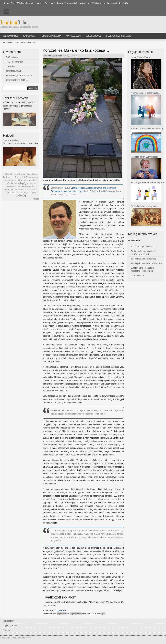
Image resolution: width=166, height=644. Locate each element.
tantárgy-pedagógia (28, 193)
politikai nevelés (24, 190)
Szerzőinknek (11, 36)
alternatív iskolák (13, 174)
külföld (20, 180)
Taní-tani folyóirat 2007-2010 (19, 75)
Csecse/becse (93, 36)
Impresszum (9, 621)
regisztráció (62, 614)
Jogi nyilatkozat (10, 625)
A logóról (7, 630)
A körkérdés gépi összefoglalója (145, 93)
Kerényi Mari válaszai (141, 57)
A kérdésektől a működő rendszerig (147, 129)
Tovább (36, 199)
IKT (26, 177)
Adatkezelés (73, 36)
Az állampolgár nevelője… (143, 247)
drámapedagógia (29, 174)
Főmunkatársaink (51, 36)
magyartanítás (30, 180)
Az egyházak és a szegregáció (145, 206)
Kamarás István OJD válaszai (144, 157)
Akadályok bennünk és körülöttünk (146, 263)
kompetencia (10, 180)
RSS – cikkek (12, 57)
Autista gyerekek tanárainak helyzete (148, 182)
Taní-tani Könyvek (14, 71)
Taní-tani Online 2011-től (17, 80)
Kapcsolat (30, 36)
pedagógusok (10, 190)
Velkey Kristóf (61, 611)
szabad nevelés (12, 193)
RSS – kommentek (14, 62)
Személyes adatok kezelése (144, 259)
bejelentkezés (76, 614)
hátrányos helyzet (13, 177)
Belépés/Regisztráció (119, 36)
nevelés (33, 183)
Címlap (5, 42)
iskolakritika (34, 177)
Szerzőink (10, 66)
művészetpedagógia (17, 183)
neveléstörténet (13, 187)
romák (35, 190)
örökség (21, 196)
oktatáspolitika (28, 186)
